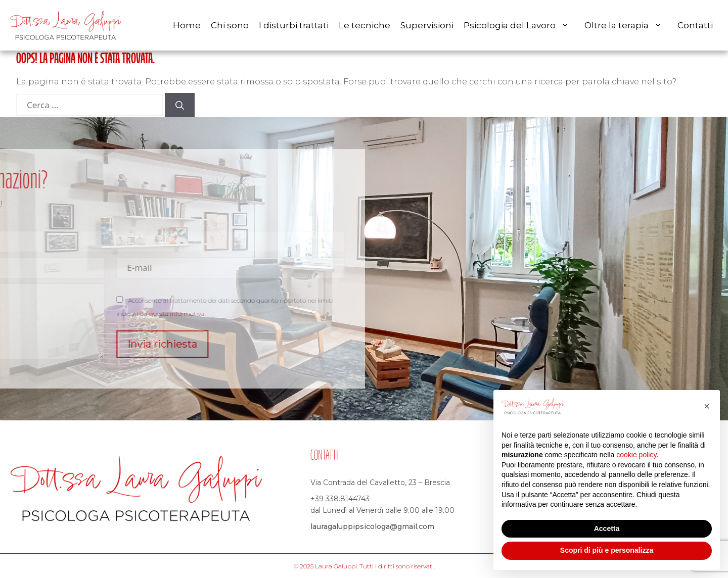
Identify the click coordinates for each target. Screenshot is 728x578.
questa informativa (120, 314)
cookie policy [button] (636, 455)
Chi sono (230, 25)
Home (187, 25)
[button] (707, 406)
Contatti (695, 25)
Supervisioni (427, 25)
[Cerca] (180, 105)
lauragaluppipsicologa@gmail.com (372, 526)
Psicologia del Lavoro (521, 25)
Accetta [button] (607, 528)
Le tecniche (365, 25)
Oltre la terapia (628, 25)
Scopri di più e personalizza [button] (607, 550)
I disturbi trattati (294, 25)
